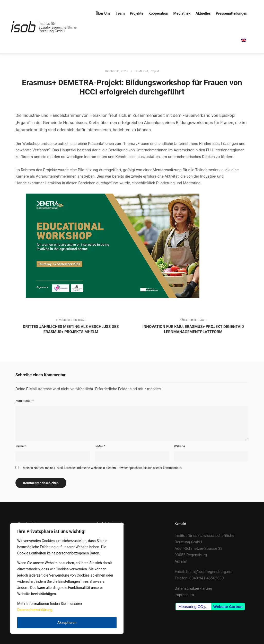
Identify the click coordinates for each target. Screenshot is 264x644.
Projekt (155, 71)
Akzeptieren (67, 623)
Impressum (184, 595)
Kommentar (25, 401)
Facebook (105, 536)
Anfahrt (181, 561)
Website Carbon (228, 607)
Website (179, 446)
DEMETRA (142, 71)
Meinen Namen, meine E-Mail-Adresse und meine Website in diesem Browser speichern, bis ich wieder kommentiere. (102, 468)
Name (21, 446)
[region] (67, 578)
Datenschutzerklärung (35, 610)
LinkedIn (104, 542)
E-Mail (100, 446)
